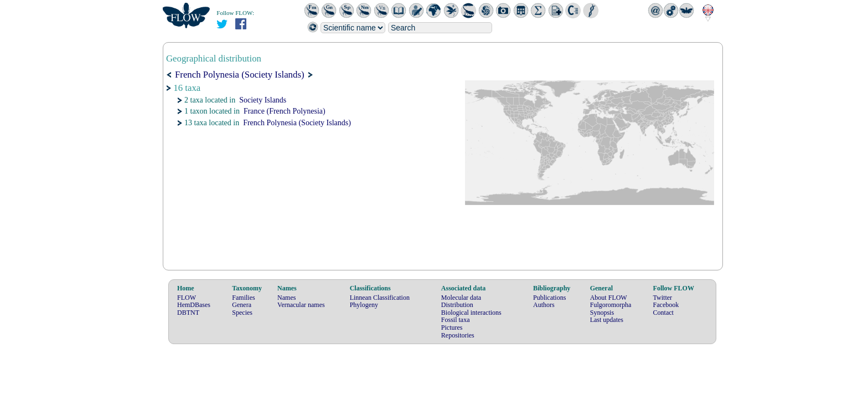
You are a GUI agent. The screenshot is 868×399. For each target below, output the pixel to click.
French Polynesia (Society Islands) (297, 123)
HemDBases (194, 305)
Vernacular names (301, 305)
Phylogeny (364, 305)
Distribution (457, 305)
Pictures (452, 328)
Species (242, 313)
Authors (544, 305)
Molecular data (461, 298)
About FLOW (609, 298)
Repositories (458, 335)
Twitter (663, 298)
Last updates (607, 320)
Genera (242, 305)
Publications (549, 298)
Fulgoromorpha (611, 305)
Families (243, 298)
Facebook (666, 305)
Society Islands (263, 100)
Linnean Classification (380, 298)
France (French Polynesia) (285, 111)
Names (286, 298)
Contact (663, 313)
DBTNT (188, 313)
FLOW (187, 298)
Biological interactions (471, 313)
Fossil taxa (456, 320)
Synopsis (602, 313)
